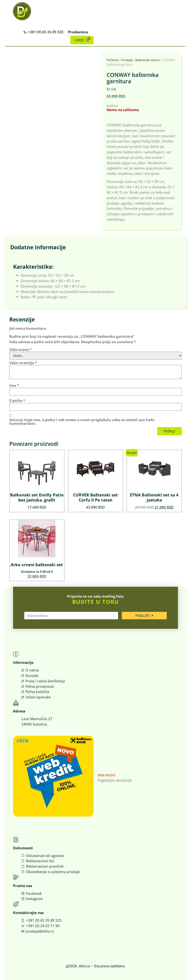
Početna (113, 60)
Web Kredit (107, 775)
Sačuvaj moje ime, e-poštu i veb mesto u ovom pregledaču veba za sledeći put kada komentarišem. (82, 421)
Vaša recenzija (23, 362)
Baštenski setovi (147, 60)
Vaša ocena (20, 349)
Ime (14, 385)
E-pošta (17, 400)
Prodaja (127, 60)
